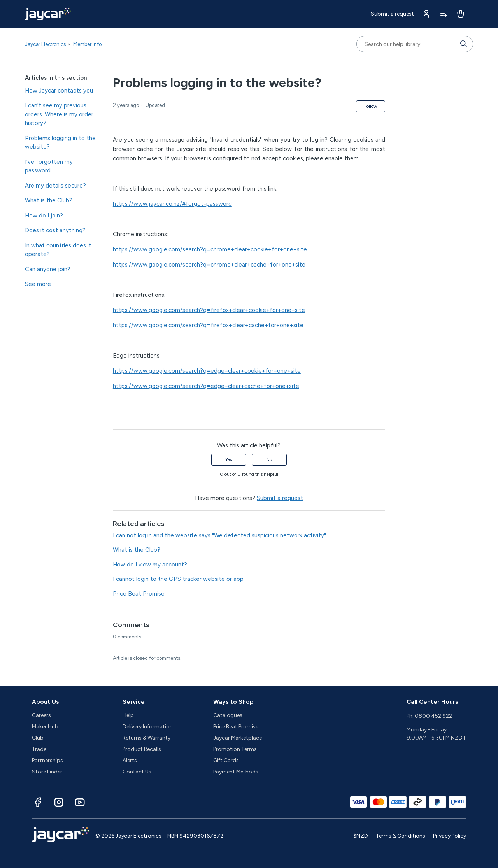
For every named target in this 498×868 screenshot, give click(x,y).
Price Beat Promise (139, 594)
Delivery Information (148, 727)
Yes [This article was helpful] (229, 459)
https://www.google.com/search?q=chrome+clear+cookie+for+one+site (210, 249)
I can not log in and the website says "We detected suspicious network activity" (219, 535)
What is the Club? (49, 200)
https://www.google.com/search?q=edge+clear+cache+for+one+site (206, 386)
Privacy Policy (450, 836)
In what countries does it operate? (58, 250)
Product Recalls (142, 749)
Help (128, 715)
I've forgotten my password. (49, 166)
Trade (39, 749)
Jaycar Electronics (45, 44)
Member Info (87, 44)
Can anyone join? (48, 269)
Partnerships (47, 760)
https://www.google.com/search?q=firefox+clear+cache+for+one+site (208, 325)
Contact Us (137, 772)
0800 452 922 (433, 716)
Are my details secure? (55, 186)
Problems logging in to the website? (60, 143)
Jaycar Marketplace (238, 738)
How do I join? (44, 216)
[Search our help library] (407, 44)
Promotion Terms (235, 749)
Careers (41, 715)
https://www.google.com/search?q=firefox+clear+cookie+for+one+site (209, 310)
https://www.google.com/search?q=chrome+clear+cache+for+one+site (209, 265)
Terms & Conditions (401, 836)
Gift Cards (226, 760)
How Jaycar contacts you (59, 91)
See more (38, 284)
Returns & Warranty (146, 738)
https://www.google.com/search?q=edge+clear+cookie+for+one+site (207, 371)
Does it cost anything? (55, 230)
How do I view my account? (150, 565)
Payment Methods (236, 772)
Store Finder (47, 772)
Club (38, 738)
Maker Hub (45, 727)
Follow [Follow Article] (371, 106)
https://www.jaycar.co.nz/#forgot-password (172, 204)
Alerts (130, 760)
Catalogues (228, 715)
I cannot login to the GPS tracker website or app (178, 579)
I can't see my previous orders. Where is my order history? (59, 114)
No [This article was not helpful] (269, 459)
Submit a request (392, 14)
